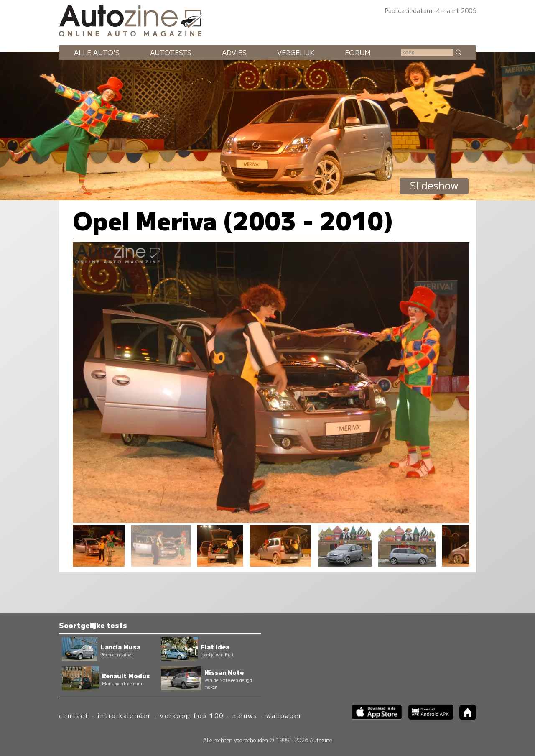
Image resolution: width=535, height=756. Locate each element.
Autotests (171, 52)
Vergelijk (296, 52)
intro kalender (125, 715)
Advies (234, 52)
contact (74, 715)
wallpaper (284, 715)
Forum (358, 52)
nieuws (245, 715)
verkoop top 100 (192, 715)
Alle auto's (97, 52)
